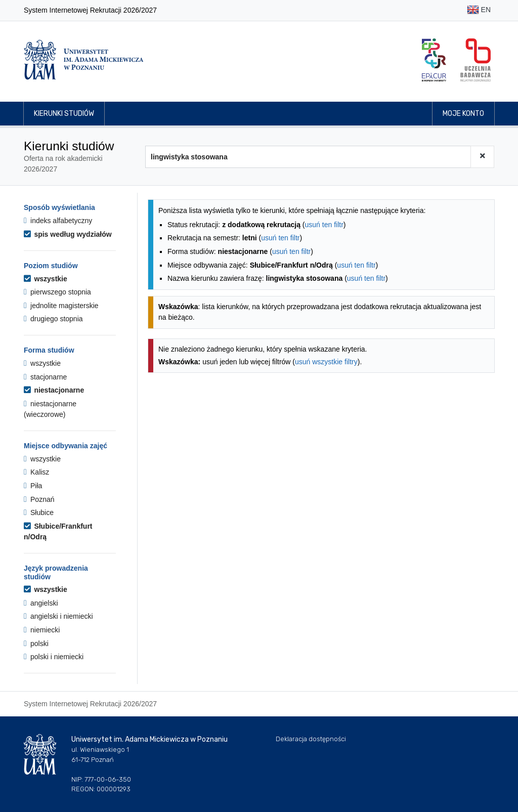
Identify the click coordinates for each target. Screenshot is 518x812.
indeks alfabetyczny (58, 221)
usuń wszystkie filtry (326, 362)
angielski (41, 603)
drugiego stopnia (53, 319)
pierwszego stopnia (57, 292)
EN (479, 10)
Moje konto (463, 114)
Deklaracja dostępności (311, 739)
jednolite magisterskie (61, 306)
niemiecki (42, 630)
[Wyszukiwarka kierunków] (308, 157)
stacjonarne (45, 377)
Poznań (39, 499)
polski (36, 644)
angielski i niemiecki (58, 616)
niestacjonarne (54, 390)
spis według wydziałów (68, 234)
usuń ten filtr (324, 225)
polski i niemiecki (54, 657)
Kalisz (36, 472)
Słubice (39, 512)
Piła (33, 486)
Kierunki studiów (64, 114)
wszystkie (46, 279)
